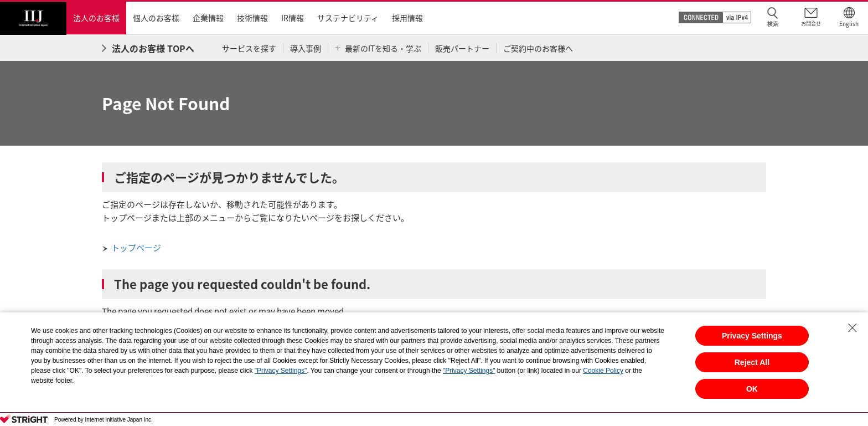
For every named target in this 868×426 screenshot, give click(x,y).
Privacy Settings (752, 336)
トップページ (136, 248)
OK (752, 389)
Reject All (752, 362)
